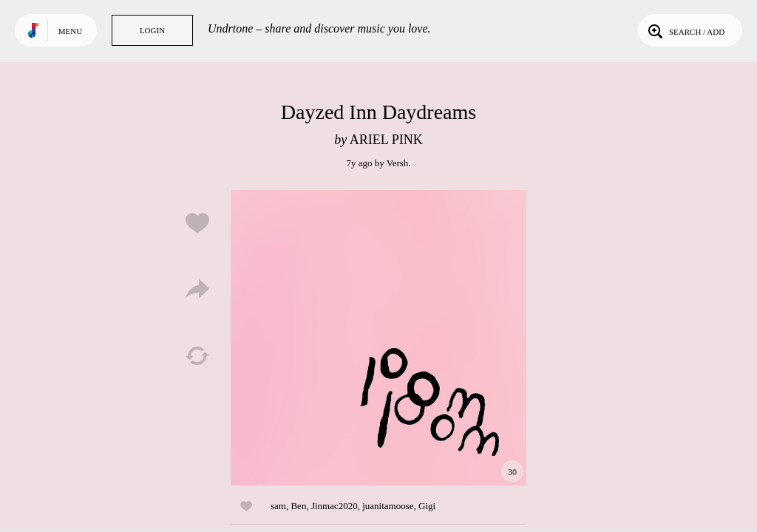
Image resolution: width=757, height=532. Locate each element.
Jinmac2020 (335, 506)
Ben (298, 506)
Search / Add (685, 30)
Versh (398, 163)
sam (278, 506)
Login (152, 30)
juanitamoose (388, 506)
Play (378, 338)
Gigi (427, 506)
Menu (70, 31)
